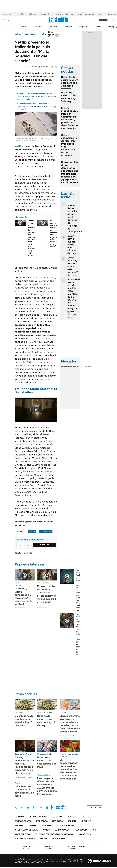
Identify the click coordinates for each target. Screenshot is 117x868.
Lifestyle (86, 821)
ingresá (111, 20)
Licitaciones (59, 839)
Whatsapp (47, 808)
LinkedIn (34, 808)
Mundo (33, 826)
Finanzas (54, 27)
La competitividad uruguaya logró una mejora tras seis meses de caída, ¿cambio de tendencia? (69, 769)
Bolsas (71, 366)
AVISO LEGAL (86, 834)
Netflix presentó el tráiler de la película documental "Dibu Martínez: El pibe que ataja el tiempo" (36, 106)
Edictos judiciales (25, 839)
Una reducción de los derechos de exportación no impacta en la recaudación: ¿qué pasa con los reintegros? (70, 172)
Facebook (22, 808)
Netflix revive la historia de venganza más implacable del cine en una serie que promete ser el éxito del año (33, 238)
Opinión (98, 27)
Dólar (24, 27)
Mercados (42, 821)
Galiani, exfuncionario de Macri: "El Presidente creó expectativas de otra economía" (69, 145)
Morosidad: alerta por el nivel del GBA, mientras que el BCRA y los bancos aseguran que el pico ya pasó (74, 298)
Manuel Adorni (46, 14)
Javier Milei (112, 14)
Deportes (47, 826)
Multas (43, 839)
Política (68, 27)
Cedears (88, 366)
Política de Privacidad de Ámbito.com (55, 834)
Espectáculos (31, 34)
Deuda (101, 14)
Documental (46, 531)
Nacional (20, 826)
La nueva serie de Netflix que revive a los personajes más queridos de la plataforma (55, 233)
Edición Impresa (66, 826)
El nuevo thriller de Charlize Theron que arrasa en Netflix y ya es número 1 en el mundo (47, 594)
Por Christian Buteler (67, 736)
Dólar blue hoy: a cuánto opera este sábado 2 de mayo (73, 266)
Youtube (41, 808)
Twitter (16, 808)
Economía (38, 27)
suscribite (103, 20)
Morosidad (21, 14)
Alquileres (33, 14)
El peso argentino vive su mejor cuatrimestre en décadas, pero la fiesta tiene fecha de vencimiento (69, 118)
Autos (46, 830)
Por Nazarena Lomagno (23, 777)
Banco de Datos (23, 821)
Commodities (79, 366)
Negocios (83, 27)
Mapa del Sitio (22, 834)
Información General (26, 830)
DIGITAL (28, 848)
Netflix (43, 34)
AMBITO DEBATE (77, 848)
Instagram (28, 808)
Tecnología (81, 830)
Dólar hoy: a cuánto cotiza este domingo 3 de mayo (69, 97)
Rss (94, 830)
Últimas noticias (38, 817)
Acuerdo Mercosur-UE (86, 14)
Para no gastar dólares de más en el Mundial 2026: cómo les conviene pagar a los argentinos (47, 786)
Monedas (65, 366)
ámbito (18, 34)
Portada (19, 817)
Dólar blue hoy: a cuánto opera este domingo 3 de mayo (70, 81)
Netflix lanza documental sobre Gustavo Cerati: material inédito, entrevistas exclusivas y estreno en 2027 (37, 96)
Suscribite (44, 545)
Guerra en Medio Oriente (65, 14)
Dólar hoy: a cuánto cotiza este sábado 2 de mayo (73, 245)
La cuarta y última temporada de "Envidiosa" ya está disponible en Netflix (23, 596)
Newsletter (95, 807)
